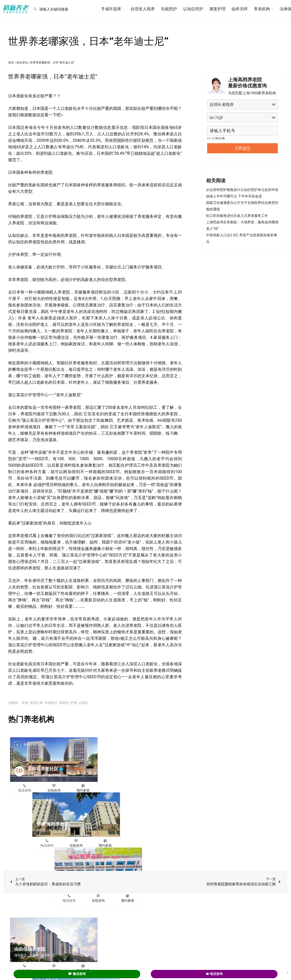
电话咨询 (25, 790)
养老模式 (51, 703)
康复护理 (217, 9)
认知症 (83, 703)
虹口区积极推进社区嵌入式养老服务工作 (237, 216)
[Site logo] (17, 9)
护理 (74, 703)
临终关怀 (240, 9)
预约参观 (83, 790)
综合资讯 (22, 63)
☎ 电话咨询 (214, 974)
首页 (11, 63)
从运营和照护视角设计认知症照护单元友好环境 (242, 190)
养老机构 (262, 9)
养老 (25, 703)
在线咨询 (54, 790)
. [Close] (288, 971)
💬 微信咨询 (77, 974)
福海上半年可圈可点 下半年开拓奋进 (234, 196)
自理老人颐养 (143, 9)
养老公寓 (36, 703)
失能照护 (169, 9)
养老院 (64, 703)
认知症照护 (193, 9)
